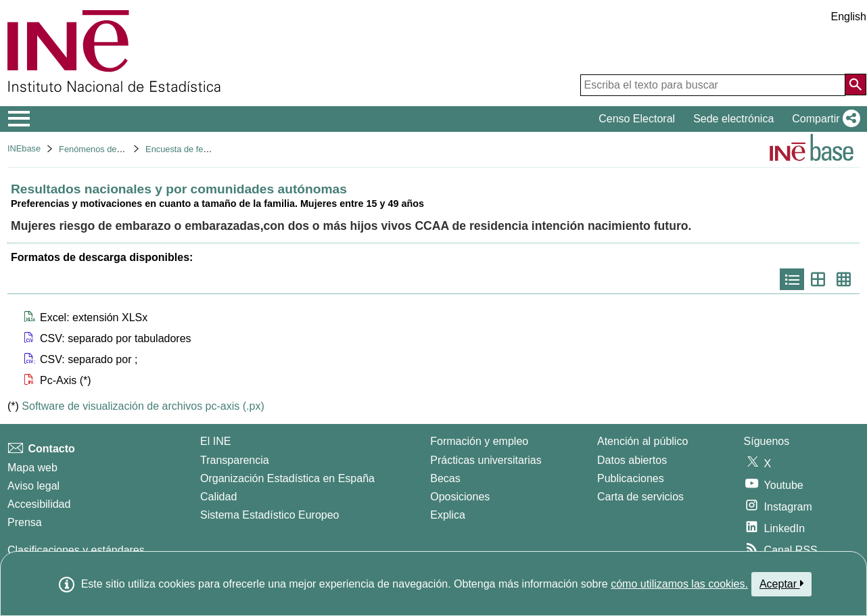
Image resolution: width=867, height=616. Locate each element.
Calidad (218, 497)
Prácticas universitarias (486, 460)
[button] (823, 119)
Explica (448, 515)
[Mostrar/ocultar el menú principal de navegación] (19, 119)
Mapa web (32, 468)
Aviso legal (33, 486)
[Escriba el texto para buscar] (713, 85)
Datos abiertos (632, 460)
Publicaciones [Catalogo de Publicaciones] (631, 478)
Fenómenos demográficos (109, 149)
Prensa (25, 522)
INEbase (24, 148)
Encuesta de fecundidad (192, 149)
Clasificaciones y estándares (76, 550)
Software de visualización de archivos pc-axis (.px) (143, 406)
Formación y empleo (479, 441)
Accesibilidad (39, 504)
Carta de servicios (640, 497)
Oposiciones (460, 497)
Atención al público (642, 441)
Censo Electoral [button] (637, 119)
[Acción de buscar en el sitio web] (856, 85)
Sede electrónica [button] (733, 119)
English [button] (849, 17)
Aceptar (781, 584)
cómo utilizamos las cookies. (679, 584)
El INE (215, 441)
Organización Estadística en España (287, 478)
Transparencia (235, 460)
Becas (445, 478)
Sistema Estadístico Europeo (270, 515)
